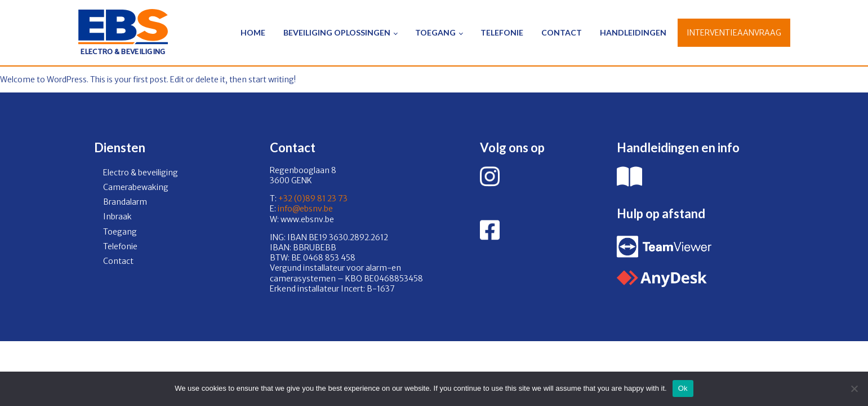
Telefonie (502, 32)
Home (253, 32)
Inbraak (117, 217)
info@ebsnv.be (304, 209)
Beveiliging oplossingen (337, 32)
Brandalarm (125, 202)
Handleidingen (633, 32)
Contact (562, 32)
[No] (854, 389)
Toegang (435, 32)
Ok (683, 388)
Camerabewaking (136, 187)
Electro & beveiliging (141, 173)
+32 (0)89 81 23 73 (313, 198)
